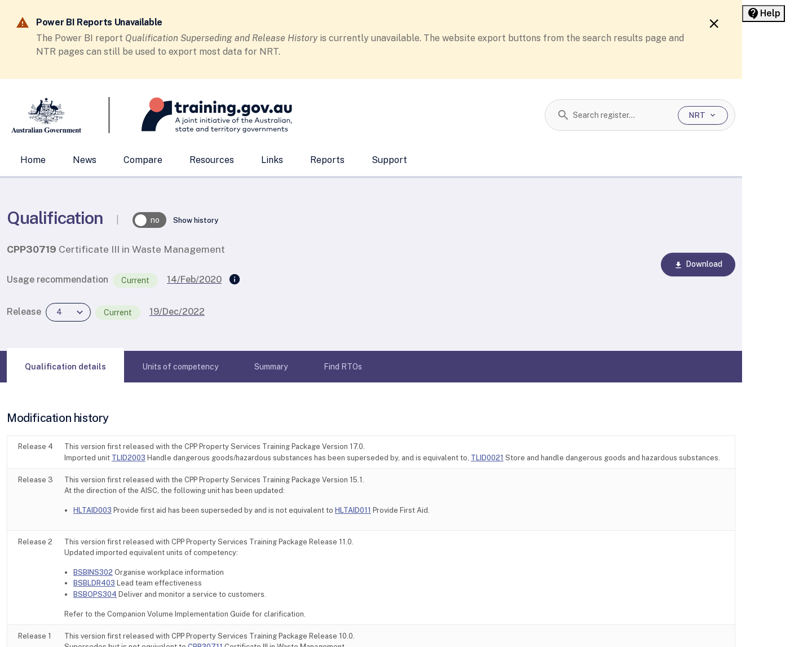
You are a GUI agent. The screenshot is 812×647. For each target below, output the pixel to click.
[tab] (65, 367)
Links (272, 160)
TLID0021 (487, 458)
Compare (143, 160)
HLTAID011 (353, 510)
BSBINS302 (93, 572)
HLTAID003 (92, 510)
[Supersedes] (235, 280)
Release (24, 312)
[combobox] (621, 115)
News (85, 160)
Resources (212, 160)
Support (389, 160)
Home (33, 160)
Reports (327, 160)
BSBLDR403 (94, 583)
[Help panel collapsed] (764, 14)
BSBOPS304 (95, 594)
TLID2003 (129, 458)
